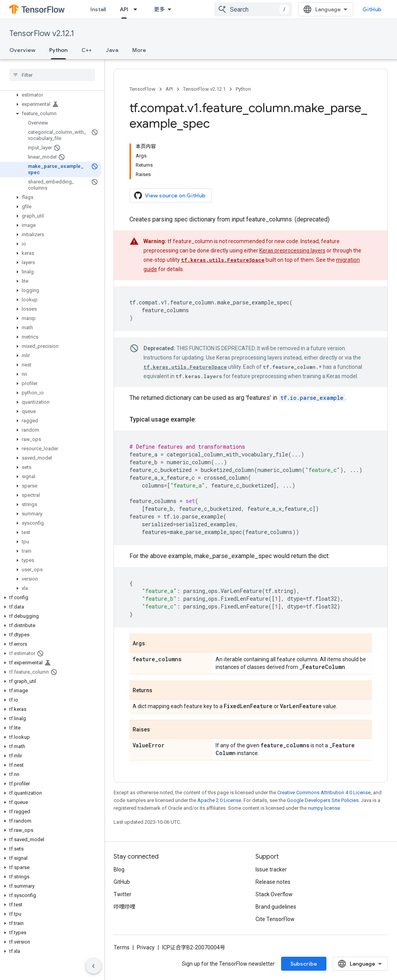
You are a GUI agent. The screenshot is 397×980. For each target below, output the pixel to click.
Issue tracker (271, 869)
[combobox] (253, 9)
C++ (87, 50)
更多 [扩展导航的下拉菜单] (159, 9)
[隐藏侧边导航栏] (93, 966)
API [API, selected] (124, 9)
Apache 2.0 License (219, 800)
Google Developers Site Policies (323, 800)
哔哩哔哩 (124, 907)
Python (243, 89)
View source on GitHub (170, 195)
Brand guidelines (276, 907)
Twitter (123, 894)
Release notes (273, 882)
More (139, 50)
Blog (119, 869)
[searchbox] (52, 75)
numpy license (324, 808)
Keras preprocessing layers (292, 251)
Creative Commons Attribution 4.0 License (324, 792)
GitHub (372, 9)
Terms (122, 947)
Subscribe (304, 964)
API (169, 89)
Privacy (146, 947)
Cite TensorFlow (275, 919)
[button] (51, 95)
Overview (22, 50)
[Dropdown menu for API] (138, 9)
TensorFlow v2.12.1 (42, 34)
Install (98, 9)
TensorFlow (142, 89)
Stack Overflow (274, 894)
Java (112, 50)
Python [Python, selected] (58, 50)
